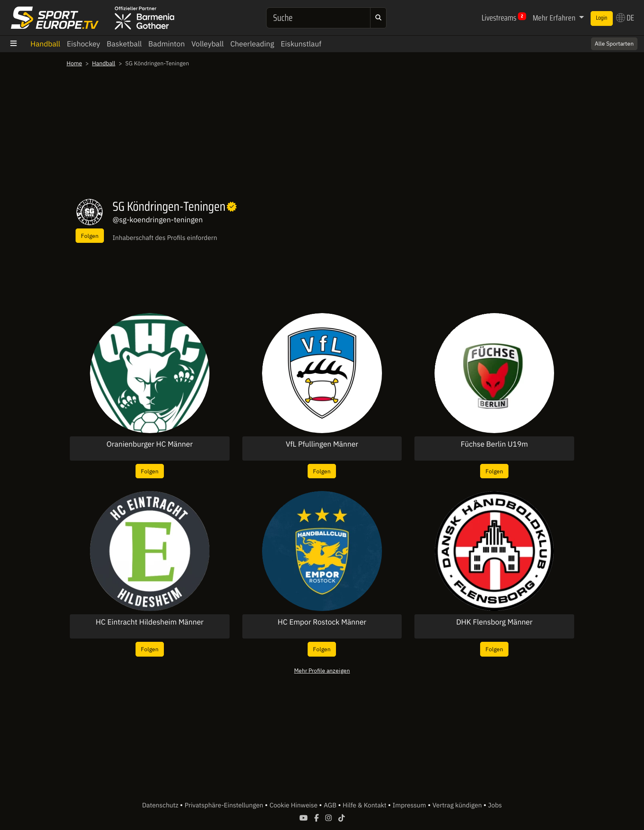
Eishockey (84, 44)
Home (74, 63)
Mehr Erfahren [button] (555, 18)
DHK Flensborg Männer (494, 622)
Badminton (167, 44)
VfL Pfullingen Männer (322, 444)
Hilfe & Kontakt (365, 805)
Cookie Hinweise (294, 805)
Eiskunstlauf (301, 44)
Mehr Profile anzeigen (322, 670)
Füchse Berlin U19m (494, 444)
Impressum (409, 805)
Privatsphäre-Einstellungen (225, 805)
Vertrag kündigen (458, 805)
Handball (45, 44)
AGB (331, 805)
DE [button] (625, 18)
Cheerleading (252, 44)
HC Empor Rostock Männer (322, 622)
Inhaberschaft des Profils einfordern (165, 238)
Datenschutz (161, 805)
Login (602, 18)
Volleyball (208, 44)
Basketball (124, 44)
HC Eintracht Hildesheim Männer (150, 622)
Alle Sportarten (614, 44)
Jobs (495, 805)
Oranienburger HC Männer (149, 444)
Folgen (90, 236)
